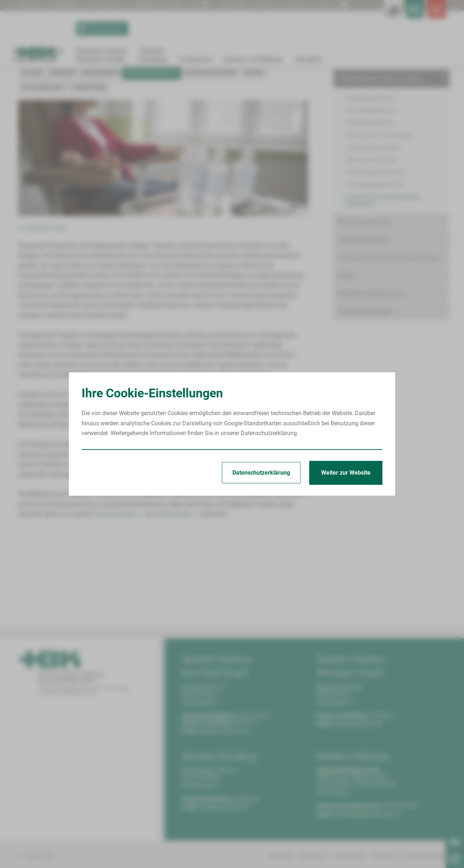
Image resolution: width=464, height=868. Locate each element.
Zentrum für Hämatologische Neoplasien (221, 95)
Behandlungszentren (365, 302)
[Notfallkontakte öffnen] (431, 15)
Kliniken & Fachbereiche (369, 141)
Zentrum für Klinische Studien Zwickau (389, 338)
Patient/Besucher (361, 123)
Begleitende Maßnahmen (371, 374)
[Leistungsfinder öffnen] (366, 15)
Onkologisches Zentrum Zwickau (139, 95)
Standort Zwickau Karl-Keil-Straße (65, 95)
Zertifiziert (62, 153)
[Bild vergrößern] (163, 238)
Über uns (29, 5)
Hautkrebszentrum (370, 203)
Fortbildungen (89, 167)
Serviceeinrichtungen (366, 392)
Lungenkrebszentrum (374, 228)
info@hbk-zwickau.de (224, 811)
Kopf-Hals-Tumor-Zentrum (380, 215)
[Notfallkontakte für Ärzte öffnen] (399, 15)
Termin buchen (102, 39)
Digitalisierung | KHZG (173, 5)
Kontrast (295, 5)
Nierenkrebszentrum (372, 240)
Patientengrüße (113, 5)
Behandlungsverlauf (288, 95)
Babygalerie (67, 5)
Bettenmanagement (364, 320)
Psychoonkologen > (117, 594)
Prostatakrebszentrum (375, 265)
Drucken (262, 5)
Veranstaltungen (43, 167)
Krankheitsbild (100, 153)
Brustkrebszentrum (371, 178)
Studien (254, 153)
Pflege (347, 356)
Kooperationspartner (211, 153)
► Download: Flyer (42, 308)
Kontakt (32, 153)
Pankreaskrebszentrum (376, 252)
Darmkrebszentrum (371, 191)
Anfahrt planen (201, 782)
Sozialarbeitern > (176, 594)
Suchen (227, 5)
